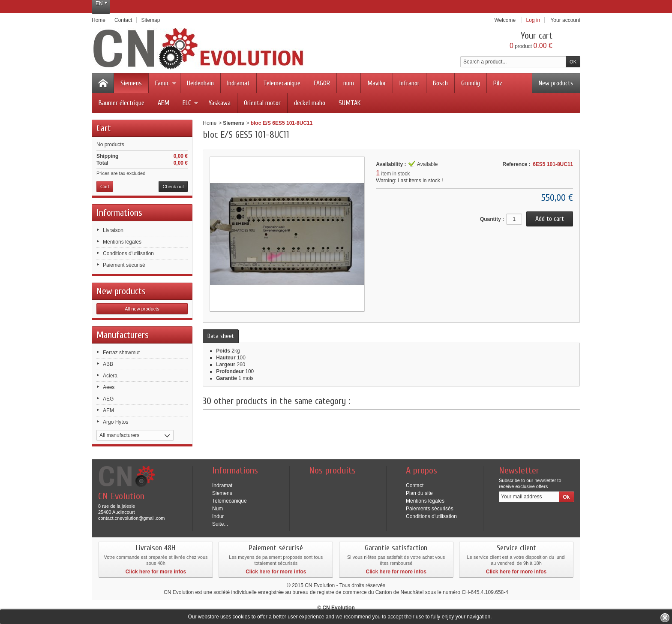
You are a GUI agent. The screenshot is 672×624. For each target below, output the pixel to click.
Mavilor (377, 83)
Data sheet (221, 336)
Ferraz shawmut (121, 353)
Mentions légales (122, 242)
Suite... (220, 524)
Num (217, 509)
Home (210, 123)
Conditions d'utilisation (128, 253)
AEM (163, 103)
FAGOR (322, 83)
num (349, 83)
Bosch (440, 83)
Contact (415, 485)
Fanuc (166, 83)
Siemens (131, 83)
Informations (119, 213)
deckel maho (310, 103)
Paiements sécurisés (430, 509)
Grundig (471, 83)
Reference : (516, 164)
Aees (109, 387)
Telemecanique (282, 83)
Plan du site (419, 493)
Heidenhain (200, 83)
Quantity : (492, 219)
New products (556, 83)
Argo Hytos (115, 422)
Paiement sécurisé (124, 265)
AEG (108, 399)
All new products (142, 309)
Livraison (113, 230)
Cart (104, 128)
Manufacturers (123, 335)
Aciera (110, 376)
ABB (108, 364)
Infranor (409, 83)
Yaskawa (220, 103)
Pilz (498, 83)
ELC (190, 103)
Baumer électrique (121, 103)
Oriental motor (262, 103)
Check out (173, 187)
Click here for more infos (156, 572)
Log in (533, 20)
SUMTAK (349, 103)
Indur (218, 516)
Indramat (238, 83)
